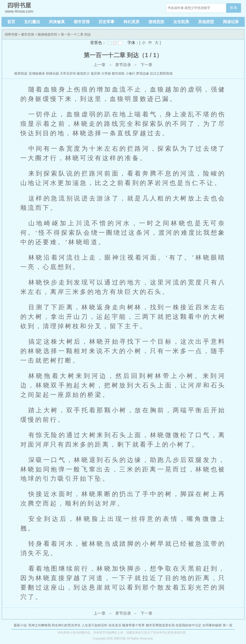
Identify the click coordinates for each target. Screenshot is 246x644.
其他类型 (206, 22)
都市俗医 (118, 73)
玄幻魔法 (32, 22)
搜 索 (234, 8)
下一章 (146, 65)
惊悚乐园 (52, 73)
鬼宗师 (95, 73)
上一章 (100, 65)
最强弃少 (83, 73)
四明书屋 (11, 34)
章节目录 (123, 65)
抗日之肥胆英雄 (161, 73)
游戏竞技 (156, 22)
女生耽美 (181, 22)
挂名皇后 (115, 625)
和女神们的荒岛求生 (66, 625)
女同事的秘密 (212, 625)
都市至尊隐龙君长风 (160, 625)
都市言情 (82, 22)
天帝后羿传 (68, 73)
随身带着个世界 (133, 625)
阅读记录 (231, 22)
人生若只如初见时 (95, 625)
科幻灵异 (132, 22)
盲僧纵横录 (37, 73)
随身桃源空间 (47, 34)
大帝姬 (106, 73)
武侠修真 (57, 22)
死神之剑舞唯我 (40, 625)
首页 (11, 22)
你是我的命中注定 (188, 625)
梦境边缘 (142, 73)
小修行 (130, 73)
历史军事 (106, 22)
